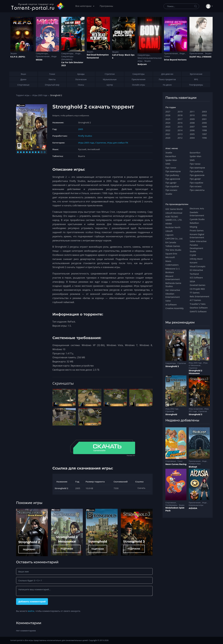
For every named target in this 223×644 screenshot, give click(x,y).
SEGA (192, 281)
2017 (180, 119)
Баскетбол (171, 156)
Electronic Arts (197, 208)
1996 (204, 138)
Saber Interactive (198, 241)
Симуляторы (42, 53)
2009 (192, 119)
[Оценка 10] (45, 152)
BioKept (193, 467)
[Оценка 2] (21, 152)
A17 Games (195, 300)
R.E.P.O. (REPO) (18, 57)
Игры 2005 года (40, 95)
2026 (168, 115)
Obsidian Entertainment (173, 295)
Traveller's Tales (198, 304)
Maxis (168, 261)
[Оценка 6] (33, 152)
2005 (80, 129)
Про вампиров (173, 171)
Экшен (14, 53)
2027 (168, 112)
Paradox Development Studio (196, 248)
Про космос (171, 190)
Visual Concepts (198, 266)
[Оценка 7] (36, 152)
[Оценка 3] (24, 152)
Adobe (169, 223)
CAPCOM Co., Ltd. (174, 239)
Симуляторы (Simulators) (67, 58)
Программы (106, 6)
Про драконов (173, 179)
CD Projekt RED (197, 289)
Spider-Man (171, 160)
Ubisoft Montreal (174, 213)
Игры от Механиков (198, 364)
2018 (180, 115)
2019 (180, 112)
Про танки (171, 168)
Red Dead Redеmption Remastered (98, 56)
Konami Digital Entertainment (197, 236)
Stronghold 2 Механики (195, 372)
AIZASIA (193, 508)
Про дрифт (171, 183)
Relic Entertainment (199, 296)
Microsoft (170, 257)
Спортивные (171, 461)
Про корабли (172, 186)
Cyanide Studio (197, 219)
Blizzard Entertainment (173, 278)
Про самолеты (197, 190)
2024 (168, 123)
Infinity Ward (196, 259)
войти (31, 611)
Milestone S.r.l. (173, 269)
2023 (168, 127)
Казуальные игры (196, 505)
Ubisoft (169, 231)
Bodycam (142, 64)
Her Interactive (173, 290)
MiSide (39, 60)
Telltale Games (173, 246)
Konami (193, 262)
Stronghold (98, 541)
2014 (180, 130)
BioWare (170, 272)
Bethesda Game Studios (173, 285)
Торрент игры (23, 95)
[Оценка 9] (42, 152)
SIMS (168, 164)
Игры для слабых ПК (118, 143)
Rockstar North (173, 227)
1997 (204, 134)
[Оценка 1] (18, 152)
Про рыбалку (172, 175)
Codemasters (172, 265)
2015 (180, 127)
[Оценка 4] (27, 152)
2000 (204, 123)
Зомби (169, 153)
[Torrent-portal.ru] (38, 6)
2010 (192, 115)
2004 (192, 138)
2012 (180, 138)
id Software (171, 304)
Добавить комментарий (32, 601)
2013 (180, 134)
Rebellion (194, 223)
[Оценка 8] (39, 152)
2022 (168, 130)
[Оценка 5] (30, 152)
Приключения (43, 56)
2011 (192, 112)
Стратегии (101, 143)
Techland (194, 274)
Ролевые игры (195, 464)
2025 (168, 119)
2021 (168, 134)
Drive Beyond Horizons (175, 60)
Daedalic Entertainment (197, 214)
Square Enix (171, 254)
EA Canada (171, 242)
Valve (168, 301)
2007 (192, 127)
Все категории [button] (84, 6)
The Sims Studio (173, 250)
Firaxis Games (197, 230)
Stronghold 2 (29, 542)
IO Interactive (196, 270)
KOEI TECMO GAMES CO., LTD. (174, 218)
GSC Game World (174, 209)
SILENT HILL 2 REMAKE (200, 57)
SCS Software (196, 278)
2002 (204, 115)
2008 (192, 123)
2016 (180, 123)
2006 (192, 130)
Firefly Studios (85, 136)
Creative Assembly (175, 308)
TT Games (195, 293)
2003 (204, 112)
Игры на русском (196, 409)
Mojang (193, 227)
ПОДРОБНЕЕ (29, 549)
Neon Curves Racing (176, 464)
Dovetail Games (198, 285)
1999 (204, 127)
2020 (168, 138)
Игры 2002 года (172, 409)
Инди (54, 56)
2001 (204, 119)
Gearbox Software (199, 308)
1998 (204, 130)
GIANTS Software (198, 311)
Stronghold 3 (134, 541)
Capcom (169, 235)
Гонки (167, 56)
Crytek (193, 255)
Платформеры (172, 505)
